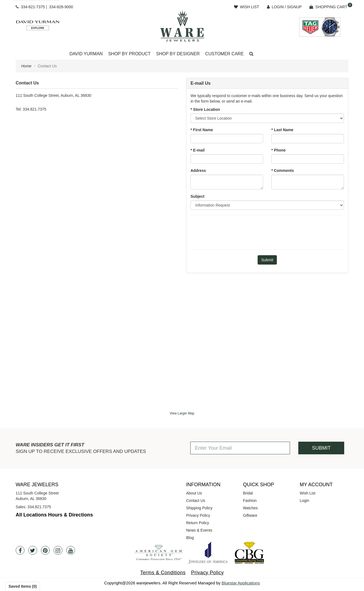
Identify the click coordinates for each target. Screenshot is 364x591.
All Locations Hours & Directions (54, 515)
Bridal (248, 493)
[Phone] (308, 159)
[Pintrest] (45, 550)
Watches (250, 508)
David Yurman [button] (86, 54)
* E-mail (198, 150)
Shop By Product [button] (129, 54)
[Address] (227, 182)
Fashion (250, 501)
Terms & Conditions (163, 573)
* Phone (278, 150)
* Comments (283, 171)
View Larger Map (182, 413)
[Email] (227, 159)
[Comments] (308, 182)
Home (26, 66)
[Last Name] (308, 139)
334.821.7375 (39, 507)
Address (198, 171)
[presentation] (267, 232)
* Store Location (205, 109)
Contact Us (196, 501)
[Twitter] (33, 550)
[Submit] (267, 260)
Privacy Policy (198, 515)
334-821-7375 (33, 7)
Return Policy (198, 523)
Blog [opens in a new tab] (190, 538)
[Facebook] (20, 550)
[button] (251, 54)
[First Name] (227, 139)
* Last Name (282, 130)
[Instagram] (58, 550)
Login (304, 501)
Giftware (250, 515)
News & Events (199, 530)
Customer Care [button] (224, 54)
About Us (194, 493)
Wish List (308, 493)
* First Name (202, 130)
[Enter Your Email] (240, 448)
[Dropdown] (86, 54)
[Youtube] (71, 550)
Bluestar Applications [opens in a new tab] (241, 583)
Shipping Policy (199, 508)
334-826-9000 (61, 7)
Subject (198, 196)
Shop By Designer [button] (178, 54)
